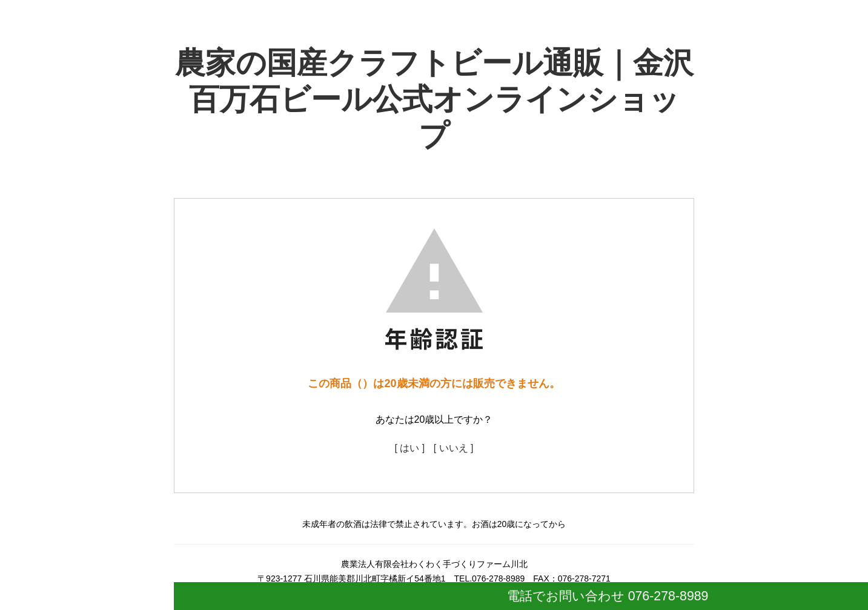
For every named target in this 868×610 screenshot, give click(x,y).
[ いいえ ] (454, 448)
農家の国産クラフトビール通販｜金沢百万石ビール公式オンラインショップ (434, 99)
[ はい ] (409, 448)
